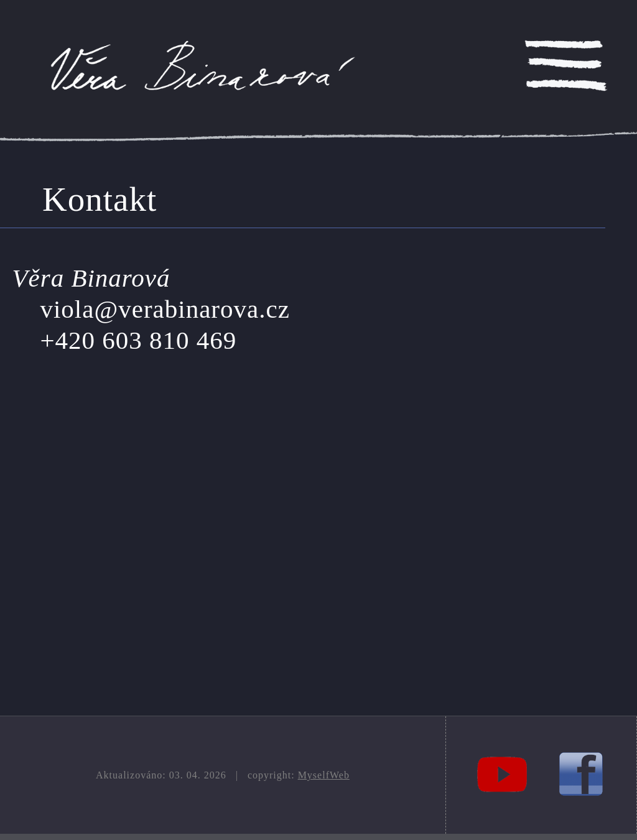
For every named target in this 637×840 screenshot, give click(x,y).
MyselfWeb (324, 775)
